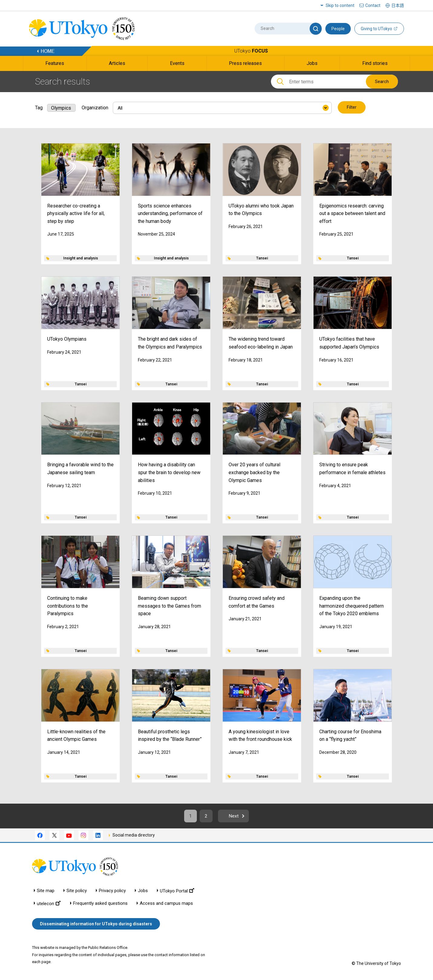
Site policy (77, 891)
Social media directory (134, 835)
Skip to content (340, 5)
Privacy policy (112, 891)
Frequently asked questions (100, 904)
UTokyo (251, 51)
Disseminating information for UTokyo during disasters (96, 924)
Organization (95, 107)
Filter (352, 108)
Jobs (143, 891)
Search (382, 82)
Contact (373, 5)
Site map (46, 891)
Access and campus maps (166, 904)
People (338, 29)
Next (235, 816)
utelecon (49, 904)
